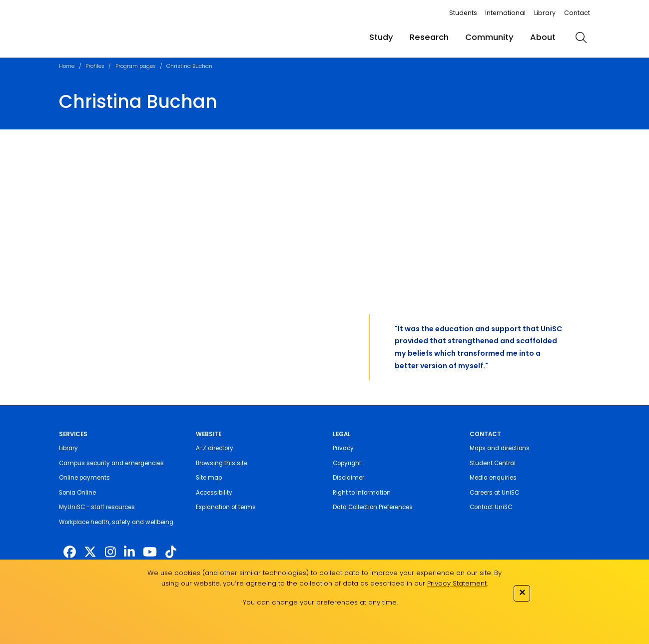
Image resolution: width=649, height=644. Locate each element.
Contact (577, 13)
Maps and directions (500, 448)
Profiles (95, 66)
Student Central (493, 463)
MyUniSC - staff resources (97, 507)
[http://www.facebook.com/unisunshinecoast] (70, 552)
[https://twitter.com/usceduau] (90, 552)
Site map (209, 478)
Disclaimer (348, 478)
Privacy (343, 448)
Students (463, 13)
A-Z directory (215, 448)
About (543, 37)
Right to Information (362, 493)
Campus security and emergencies (111, 463)
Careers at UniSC (494, 493)
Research (429, 37)
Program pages (136, 66)
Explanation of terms (226, 507)
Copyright (347, 463)
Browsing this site (222, 463)
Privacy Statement (457, 583)
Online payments (84, 478)
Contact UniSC (491, 507)
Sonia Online (77, 493)
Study (381, 37)
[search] (581, 37)
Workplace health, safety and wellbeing (116, 522)
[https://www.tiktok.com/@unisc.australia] (171, 552)
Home (67, 66)
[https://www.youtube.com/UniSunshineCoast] (150, 552)
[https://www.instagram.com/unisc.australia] (110, 552)
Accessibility (214, 493)
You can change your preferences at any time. (320, 602)
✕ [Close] (522, 592)
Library (545, 13)
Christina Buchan (189, 66)
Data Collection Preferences (373, 507)
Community (489, 37)
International (505, 13)
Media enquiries (493, 478)
